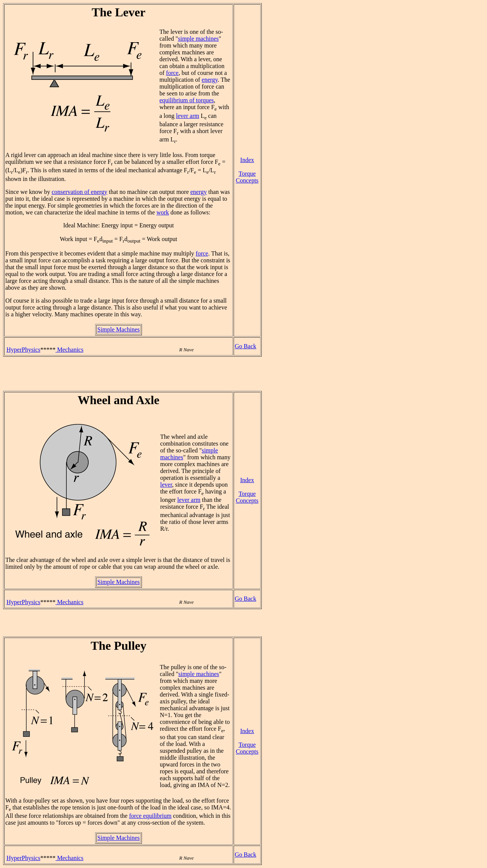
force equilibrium (150, 816)
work (163, 212)
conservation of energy (80, 192)
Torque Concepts (247, 177)
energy (210, 80)
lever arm (188, 116)
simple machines (198, 39)
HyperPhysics (23, 350)
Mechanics (69, 350)
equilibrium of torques (187, 100)
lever (166, 485)
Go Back (245, 346)
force (172, 73)
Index (247, 160)
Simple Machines (119, 329)
